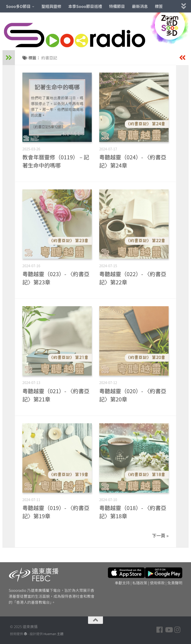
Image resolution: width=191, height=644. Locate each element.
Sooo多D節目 (18, 6)
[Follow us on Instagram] (178, 630)
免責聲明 (175, 583)
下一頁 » (160, 535)
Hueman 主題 (53, 634)
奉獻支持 (122, 583)
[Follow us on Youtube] (169, 630)
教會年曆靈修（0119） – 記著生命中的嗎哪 (56, 161)
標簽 (159, 6)
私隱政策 (140, 583)
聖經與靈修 (51, 6)
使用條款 (157, 583)
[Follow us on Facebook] (160, 630)
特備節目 (117, 6)
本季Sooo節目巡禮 (85, 6)
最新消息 (140, 6)
